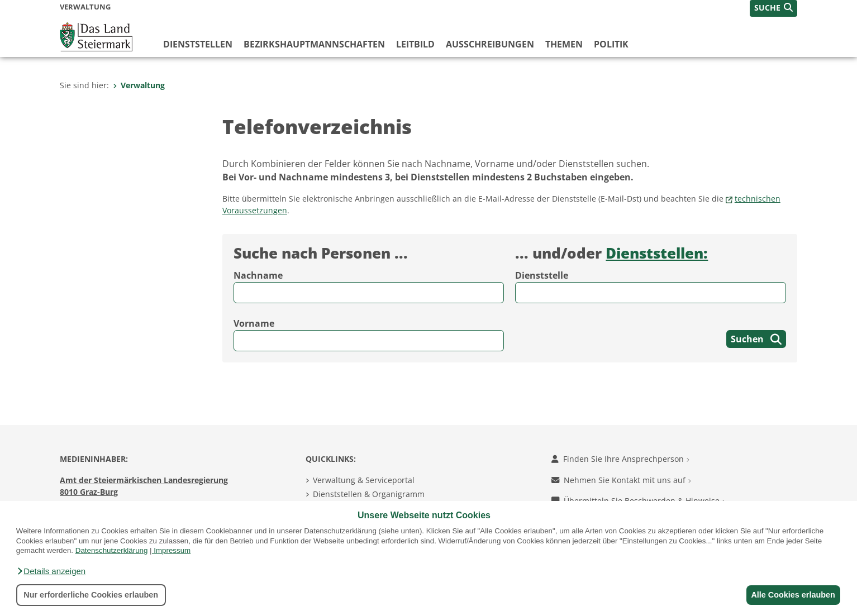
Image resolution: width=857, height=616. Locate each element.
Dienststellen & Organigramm (369, 494)
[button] (51, 571)
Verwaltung (139, 85)
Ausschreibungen (490, 44)
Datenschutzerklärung (112, 550)
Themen (564, 44)
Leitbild (415, 44)
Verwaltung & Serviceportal (364, 480)
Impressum (172, 550)
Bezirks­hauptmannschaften (314, 44)
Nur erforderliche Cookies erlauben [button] (91, 595)
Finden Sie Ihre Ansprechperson (620, 459)
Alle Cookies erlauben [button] (791, 595)
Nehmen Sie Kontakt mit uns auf (621, 480)
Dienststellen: (657, 253)
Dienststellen (198, 44)
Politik (611, 44)
